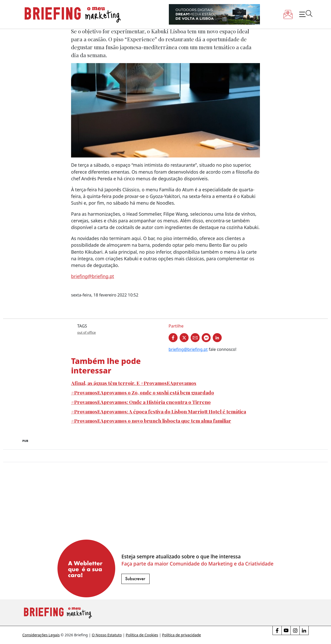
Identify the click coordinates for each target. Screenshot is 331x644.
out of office (86, 332)
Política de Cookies (142, 635)
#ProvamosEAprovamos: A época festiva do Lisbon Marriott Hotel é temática (159, 411)
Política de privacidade (182, 635)
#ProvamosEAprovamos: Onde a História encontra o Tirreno (141, 402)
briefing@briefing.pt (93, 276)
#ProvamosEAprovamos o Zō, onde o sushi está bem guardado (143, 392)
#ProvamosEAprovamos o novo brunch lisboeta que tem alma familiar (151, 421)
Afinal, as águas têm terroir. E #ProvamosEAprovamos (134, 383)
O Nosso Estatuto (107, 635)
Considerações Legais (41, 635)
